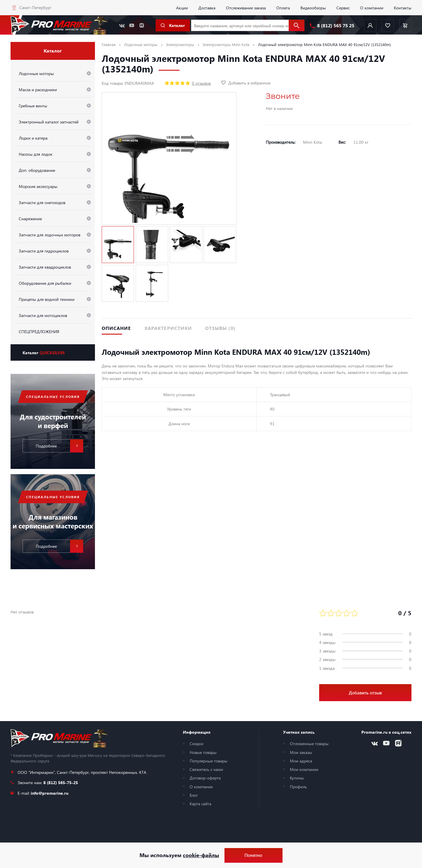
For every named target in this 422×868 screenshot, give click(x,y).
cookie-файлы (201, 855)
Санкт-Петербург (35, 7)
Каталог (44, 352)
